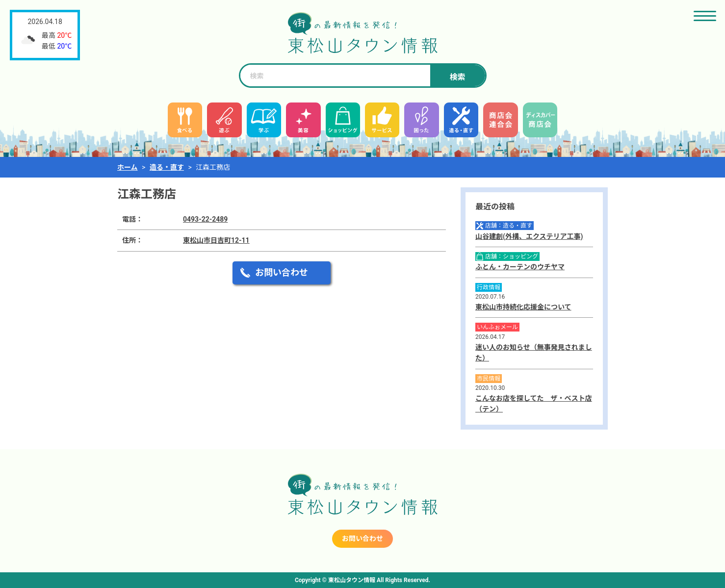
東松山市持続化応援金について (523, 307)
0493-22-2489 (205, 219)
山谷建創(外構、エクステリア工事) (529, 236)
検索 (457, 77)
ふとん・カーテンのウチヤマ (520, 267)
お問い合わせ (282, 272)
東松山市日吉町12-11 (216, 240)
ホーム (128, 167)
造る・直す (167, 167)
